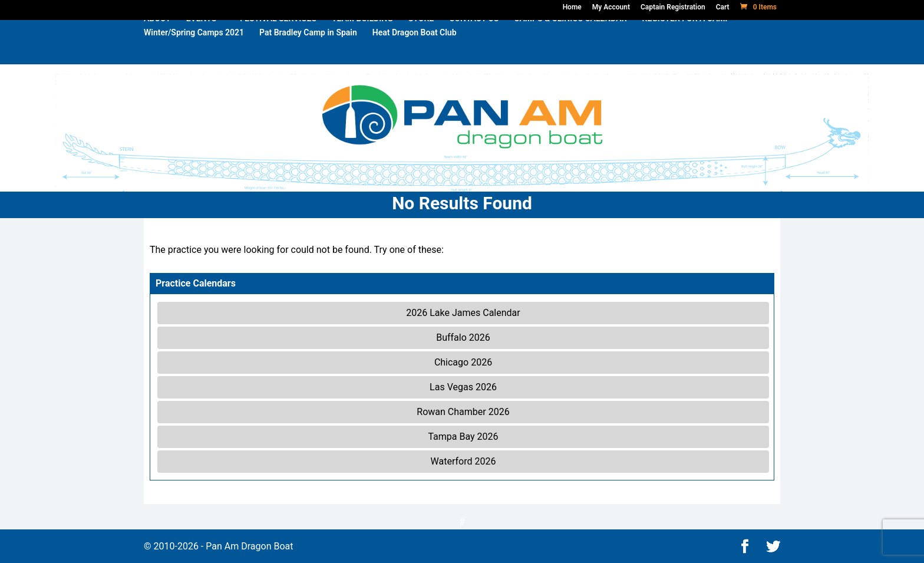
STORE (421, 37)
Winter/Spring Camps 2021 (194, 52)
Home (572, 7)
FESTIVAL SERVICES (278, 37)
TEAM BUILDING (362, 37)
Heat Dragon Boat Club (415, 52)
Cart (723, 7)
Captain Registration (673, 7)
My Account (611, 7)
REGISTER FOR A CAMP (687, 37)
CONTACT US (474, 37)
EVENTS (202, 37)
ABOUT (157, 37)
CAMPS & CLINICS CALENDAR (570, 37)
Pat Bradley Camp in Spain (308, 52)
